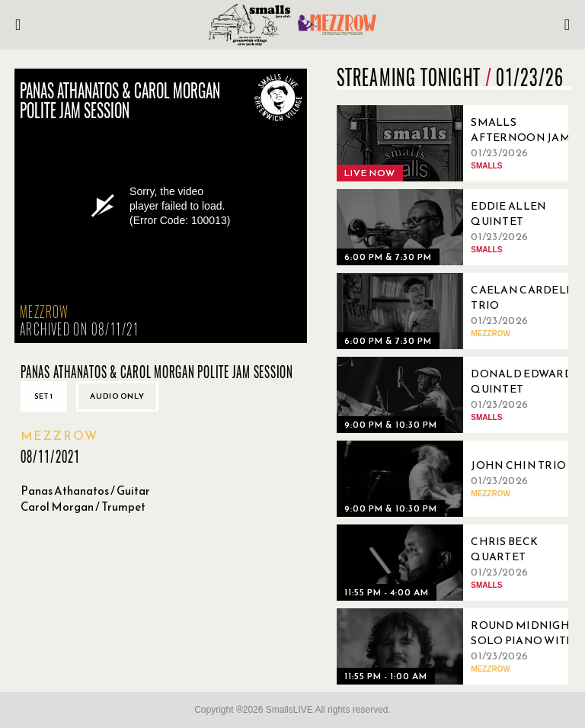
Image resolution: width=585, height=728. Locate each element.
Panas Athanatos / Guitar (85, 491)
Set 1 (44, 396)
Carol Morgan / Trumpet (83, 507)
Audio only (117, 396)
